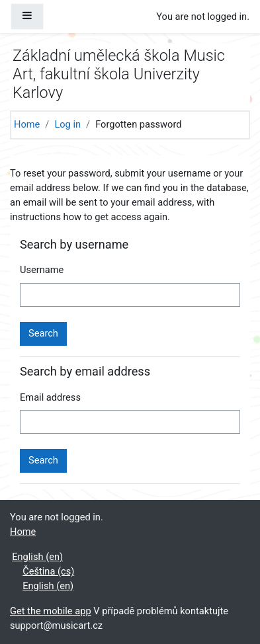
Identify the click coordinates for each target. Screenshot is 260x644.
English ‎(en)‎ (37, 557)
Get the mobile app (51, 611)
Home (27, 124)
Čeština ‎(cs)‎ (48, 571)
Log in (67, 124)
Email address (50, 397)
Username (42, 270)
